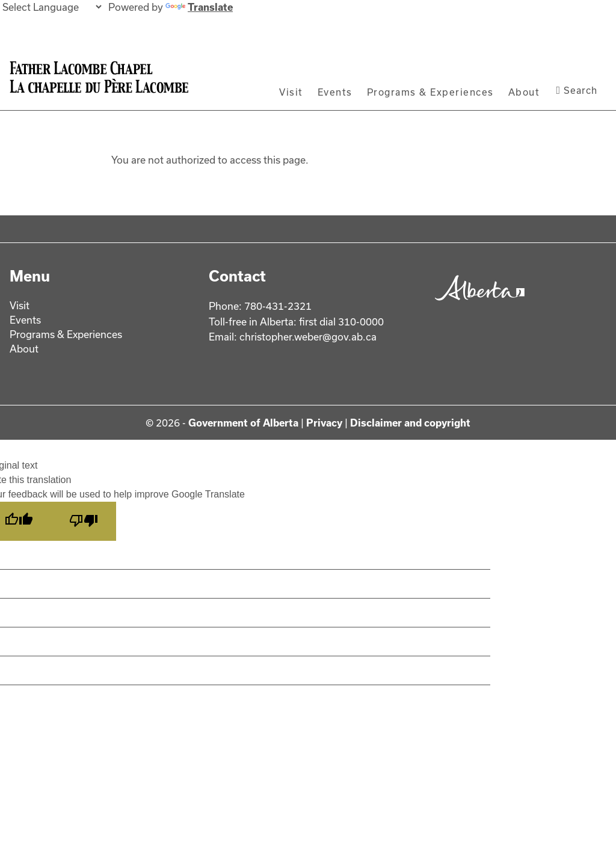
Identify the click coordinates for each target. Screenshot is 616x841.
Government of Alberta (243, 423)
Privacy (324, 423)
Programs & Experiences (430, 92)
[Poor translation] (84, 521)
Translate (199, 7)
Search (577, 90)
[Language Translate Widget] (52, 7)
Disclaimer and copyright (410, 423)
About (524, 92)
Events (335, 92)
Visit (291, 92)
